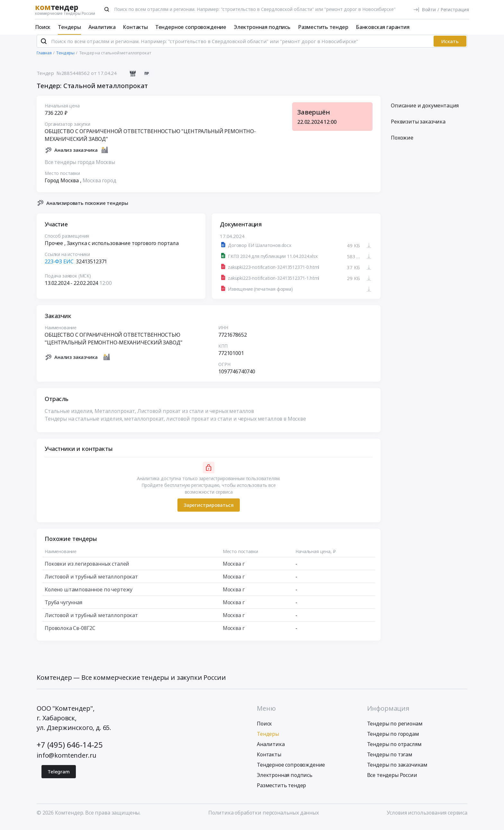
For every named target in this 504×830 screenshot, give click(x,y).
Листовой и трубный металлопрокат (91, 582)
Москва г (234, 569)
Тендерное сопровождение (191, 27)
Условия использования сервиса (427, 818)
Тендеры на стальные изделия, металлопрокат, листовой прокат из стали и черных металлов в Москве (175, 424)
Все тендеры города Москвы (80, 167)
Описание (425, 111)
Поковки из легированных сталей (87, 569)
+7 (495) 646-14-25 (70, 750)
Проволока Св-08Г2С (70, 633)
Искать (450, 47)
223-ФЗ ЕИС (59, 267)
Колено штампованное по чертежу (89, 595)
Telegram (59, 777)
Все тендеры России (392, 780)
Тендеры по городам (393, 739)
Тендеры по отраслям (394, 750)
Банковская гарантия (383, 27)
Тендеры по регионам (395, 729)
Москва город (99, 186)
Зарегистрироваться (209, 510)
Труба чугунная (63, 607)
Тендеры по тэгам (390, 760)
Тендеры (69, 27)
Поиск (43, 27)
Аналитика (102, 27)
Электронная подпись (262, 27)
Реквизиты (418, 127)
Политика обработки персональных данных (264, 818)
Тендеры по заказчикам (397, 770)
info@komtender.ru (67, 761)
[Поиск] (107, 9)
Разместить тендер (323, 27)
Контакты (135, 27)
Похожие (402, 143)
